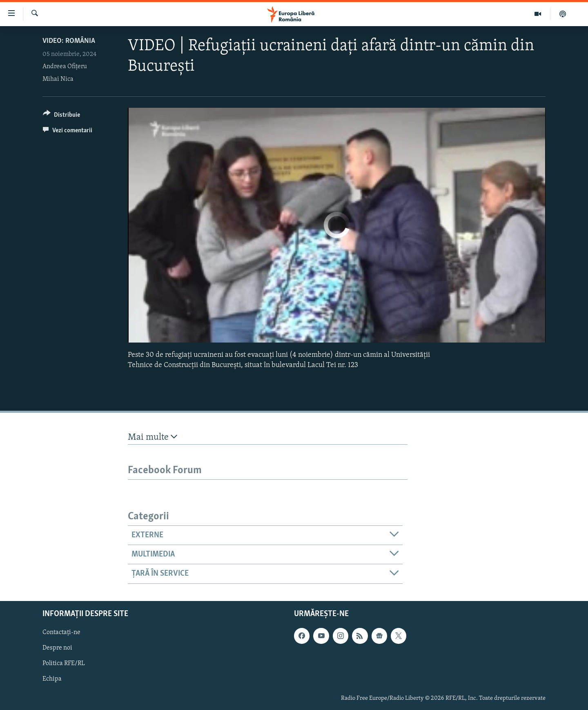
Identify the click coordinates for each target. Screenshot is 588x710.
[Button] (61, 116)
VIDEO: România (69, 41)
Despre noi (57, 648)
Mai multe (153, 437)
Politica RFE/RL (64, 663)
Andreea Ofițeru (65, 67)
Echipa (52, 679)
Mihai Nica (58, 79)
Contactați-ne (61, 632)
